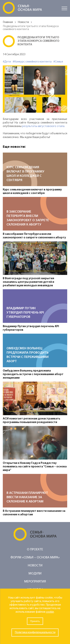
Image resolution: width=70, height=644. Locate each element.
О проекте (35, 550)
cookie (50, 612)
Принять (35, 621)
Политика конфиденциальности (35, 632)
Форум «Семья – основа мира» (35, 558)
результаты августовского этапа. (43, 126)
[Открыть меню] (64, 8)
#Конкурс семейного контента (32, 62)
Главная (8, 22)
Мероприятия (35, 582)
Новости (23, 22)
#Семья (58, 62)
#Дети (7, 62)
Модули (35, 574)
